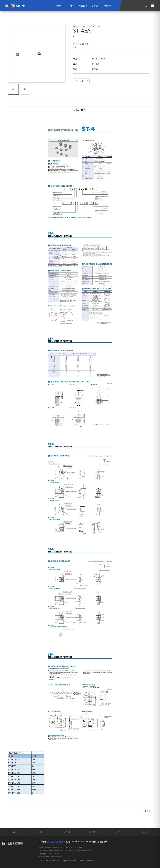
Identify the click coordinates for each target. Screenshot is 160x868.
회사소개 (60, 6)
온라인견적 (93, 832)
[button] (14, 89)
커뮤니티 (108, 6)
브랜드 (71, 6)
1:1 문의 (119, 832)
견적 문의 (79, 81)
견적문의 (95, 6)
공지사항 (145, 832)
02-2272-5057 (56, 842)
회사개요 (15, 832)
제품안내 (83, 6)
